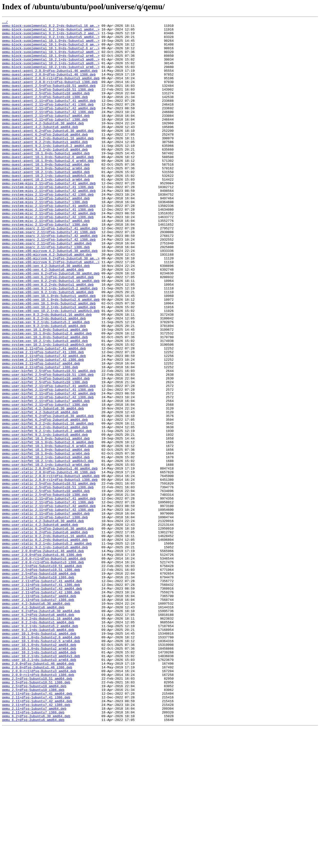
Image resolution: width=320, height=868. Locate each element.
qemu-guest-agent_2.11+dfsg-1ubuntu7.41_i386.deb (48, 122)
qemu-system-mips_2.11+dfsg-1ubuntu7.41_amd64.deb (49, 216)
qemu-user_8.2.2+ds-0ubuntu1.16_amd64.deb (41, 738)
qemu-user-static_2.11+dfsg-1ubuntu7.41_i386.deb (48, 599)
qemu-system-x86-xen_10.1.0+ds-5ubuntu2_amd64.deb (49, 360)
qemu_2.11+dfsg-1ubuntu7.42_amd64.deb (37, 837)
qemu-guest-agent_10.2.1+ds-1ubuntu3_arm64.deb (46, 212)
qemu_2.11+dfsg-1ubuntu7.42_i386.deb (36, 842)
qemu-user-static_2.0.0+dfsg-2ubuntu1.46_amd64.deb (50, 558)
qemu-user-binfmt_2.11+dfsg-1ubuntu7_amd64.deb (46, 477)
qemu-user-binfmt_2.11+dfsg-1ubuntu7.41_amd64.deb (49, 459)
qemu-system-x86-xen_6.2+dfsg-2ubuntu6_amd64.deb (48, 329)
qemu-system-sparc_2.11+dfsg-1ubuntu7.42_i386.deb (49, 284)
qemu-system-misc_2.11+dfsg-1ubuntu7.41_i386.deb (48, 248)
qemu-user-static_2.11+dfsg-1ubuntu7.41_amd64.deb (49, 594)
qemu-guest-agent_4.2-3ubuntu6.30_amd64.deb (43, 144)
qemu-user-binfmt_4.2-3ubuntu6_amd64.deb (40, 491)
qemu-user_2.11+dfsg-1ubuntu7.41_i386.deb (41, 698)
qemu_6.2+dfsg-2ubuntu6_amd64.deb (33, 860)
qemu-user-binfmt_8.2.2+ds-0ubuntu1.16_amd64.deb (48, 504)
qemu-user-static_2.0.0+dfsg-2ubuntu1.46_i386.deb (49, 563)
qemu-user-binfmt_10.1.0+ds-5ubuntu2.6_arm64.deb (48, 531)
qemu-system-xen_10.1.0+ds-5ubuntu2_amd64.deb (45, 401)
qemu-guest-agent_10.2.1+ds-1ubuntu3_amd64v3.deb (48, 207)
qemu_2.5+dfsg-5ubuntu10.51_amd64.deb (37, 810)
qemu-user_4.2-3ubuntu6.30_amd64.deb (36, 720)
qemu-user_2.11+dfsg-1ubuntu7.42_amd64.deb (42, 702)
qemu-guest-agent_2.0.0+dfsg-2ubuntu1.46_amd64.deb (50, 81)
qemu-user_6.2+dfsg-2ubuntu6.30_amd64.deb (41, 729)
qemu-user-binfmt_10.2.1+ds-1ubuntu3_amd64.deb (46, 545)
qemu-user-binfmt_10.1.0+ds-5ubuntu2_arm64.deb (46, 540)
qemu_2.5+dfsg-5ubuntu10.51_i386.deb (36, 815)
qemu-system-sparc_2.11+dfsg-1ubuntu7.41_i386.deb (49, 275)
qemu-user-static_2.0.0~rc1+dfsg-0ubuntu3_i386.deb (50, 572)
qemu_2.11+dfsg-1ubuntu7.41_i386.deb (36, 833)
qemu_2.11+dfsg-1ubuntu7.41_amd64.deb (37, 828)
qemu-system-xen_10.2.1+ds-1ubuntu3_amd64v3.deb (47, 410)
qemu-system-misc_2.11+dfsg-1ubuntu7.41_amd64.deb (49, 243)
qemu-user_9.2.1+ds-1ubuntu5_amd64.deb (38, 752)
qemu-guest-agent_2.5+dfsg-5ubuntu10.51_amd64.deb (49, 99)
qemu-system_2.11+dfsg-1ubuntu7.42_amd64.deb (44, 423)
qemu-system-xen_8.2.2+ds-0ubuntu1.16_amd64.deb (47, 374)
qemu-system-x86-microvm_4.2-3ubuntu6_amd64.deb (47, 302)
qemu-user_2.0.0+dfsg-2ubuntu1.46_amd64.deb (43, 657)
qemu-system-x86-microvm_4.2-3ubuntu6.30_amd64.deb (50, 297)
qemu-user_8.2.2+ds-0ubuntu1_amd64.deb (38, 743)
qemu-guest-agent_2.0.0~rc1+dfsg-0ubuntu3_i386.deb (50, 95)
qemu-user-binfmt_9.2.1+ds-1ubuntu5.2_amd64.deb (47, 513)
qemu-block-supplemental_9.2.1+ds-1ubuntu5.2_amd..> (51, 36)
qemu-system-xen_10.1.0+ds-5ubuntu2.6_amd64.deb (47, 396)
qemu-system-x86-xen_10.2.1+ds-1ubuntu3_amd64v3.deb (51, 369)
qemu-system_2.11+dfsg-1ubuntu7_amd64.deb (41, 432)
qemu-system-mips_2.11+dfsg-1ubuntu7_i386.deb (45, 239)
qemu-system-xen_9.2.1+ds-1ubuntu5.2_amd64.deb (46, 383)
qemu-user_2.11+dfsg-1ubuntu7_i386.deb (38, 716)
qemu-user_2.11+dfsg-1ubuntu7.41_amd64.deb (42, 693)
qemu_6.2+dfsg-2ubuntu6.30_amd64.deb (36, 855)
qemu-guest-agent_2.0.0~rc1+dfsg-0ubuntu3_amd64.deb (51, 90)
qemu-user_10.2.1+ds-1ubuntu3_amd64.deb (39, 779)
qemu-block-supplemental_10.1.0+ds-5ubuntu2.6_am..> (51, 50)
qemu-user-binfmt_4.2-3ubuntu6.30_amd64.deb (43, 486)
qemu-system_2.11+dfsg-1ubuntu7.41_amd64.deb (44, 414)
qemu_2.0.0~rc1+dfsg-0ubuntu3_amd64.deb (39, 801)
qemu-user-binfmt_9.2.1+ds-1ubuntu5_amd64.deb (45, 518)
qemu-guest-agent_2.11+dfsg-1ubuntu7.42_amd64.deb (49, 126)
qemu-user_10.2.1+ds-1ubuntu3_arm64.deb (39, 788)
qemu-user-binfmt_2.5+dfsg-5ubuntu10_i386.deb (45, 455)
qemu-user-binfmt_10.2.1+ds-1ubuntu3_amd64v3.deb (48, 549)
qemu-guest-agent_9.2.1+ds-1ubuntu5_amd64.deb (45, 176)
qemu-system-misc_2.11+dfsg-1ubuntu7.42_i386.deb (48, 257)
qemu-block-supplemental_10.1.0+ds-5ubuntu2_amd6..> (51, 59)
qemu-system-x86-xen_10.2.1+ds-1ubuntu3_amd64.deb (49, 365)
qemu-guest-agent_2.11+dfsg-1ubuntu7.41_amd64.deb (49, 117)
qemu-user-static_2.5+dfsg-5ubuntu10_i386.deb (45, 590)
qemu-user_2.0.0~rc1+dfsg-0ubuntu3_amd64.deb (44, 666)
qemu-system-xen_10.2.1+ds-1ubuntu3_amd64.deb (45, 405)
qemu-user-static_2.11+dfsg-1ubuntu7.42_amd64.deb (49, 603)
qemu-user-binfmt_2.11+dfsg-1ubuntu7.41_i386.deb (48, 464)
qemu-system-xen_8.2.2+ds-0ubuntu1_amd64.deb (44, 378)
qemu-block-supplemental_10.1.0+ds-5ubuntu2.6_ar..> (51, 54)
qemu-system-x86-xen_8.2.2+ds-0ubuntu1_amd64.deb (48, 338)
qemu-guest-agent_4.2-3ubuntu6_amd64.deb (40, 149)
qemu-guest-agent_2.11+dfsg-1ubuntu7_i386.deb (45, 140)
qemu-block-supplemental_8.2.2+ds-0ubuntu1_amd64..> (51, 32)
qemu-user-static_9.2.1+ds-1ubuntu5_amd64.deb (45, 653)
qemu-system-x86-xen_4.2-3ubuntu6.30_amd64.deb (46, 315)
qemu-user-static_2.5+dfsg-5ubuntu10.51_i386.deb (48, 581)
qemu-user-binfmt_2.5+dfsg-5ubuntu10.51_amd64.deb (49, 441)
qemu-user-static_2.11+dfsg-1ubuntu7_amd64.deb (46, 612)
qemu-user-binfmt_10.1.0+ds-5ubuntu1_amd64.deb (46, 522)
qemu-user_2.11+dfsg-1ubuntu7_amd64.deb (39, 711)
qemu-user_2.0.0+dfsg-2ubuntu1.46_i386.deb (42, 662)
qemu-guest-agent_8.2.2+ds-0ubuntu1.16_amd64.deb (48, 162)
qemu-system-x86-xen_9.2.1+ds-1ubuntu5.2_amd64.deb (50, 342)
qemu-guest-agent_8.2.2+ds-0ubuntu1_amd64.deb (45, 167)
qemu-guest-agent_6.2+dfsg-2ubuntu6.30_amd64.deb (48, 153)
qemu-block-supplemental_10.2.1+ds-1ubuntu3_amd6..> (51, 68)
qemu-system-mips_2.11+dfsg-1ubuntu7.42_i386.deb (48, 230)
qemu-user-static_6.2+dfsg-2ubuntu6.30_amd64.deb (48, 630)
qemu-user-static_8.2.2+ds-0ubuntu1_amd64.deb (45, 644)
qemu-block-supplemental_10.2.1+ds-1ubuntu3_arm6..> (51, 77)
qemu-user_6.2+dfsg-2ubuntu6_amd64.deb (38, 734)
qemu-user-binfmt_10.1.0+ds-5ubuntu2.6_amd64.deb (48, 527)
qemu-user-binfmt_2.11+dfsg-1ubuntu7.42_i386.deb (48, 473)
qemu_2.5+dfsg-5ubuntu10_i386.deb (33, 824)
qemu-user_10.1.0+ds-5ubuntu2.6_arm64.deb (41, 765)
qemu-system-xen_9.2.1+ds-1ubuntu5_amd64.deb (44, 387)
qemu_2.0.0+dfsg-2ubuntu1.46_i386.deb (37, 797)
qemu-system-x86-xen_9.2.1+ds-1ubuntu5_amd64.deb (48, 347)
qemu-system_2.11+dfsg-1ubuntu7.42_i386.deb (43, 428)
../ (5, 23)
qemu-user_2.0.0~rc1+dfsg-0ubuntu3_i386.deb (43, 671)
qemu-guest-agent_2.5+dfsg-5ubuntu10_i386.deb (45, 113)
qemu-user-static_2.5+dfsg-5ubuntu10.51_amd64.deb (49, 576)
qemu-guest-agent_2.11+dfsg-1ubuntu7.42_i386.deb (48, 131)
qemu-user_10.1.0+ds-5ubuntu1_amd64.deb (39, 756)
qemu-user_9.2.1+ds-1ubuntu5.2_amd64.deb (40, 747)
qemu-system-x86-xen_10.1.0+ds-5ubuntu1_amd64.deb (49, 351)
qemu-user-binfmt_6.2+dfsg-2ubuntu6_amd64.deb (45, 500)
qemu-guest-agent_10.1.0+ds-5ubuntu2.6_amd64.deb (48, 185)
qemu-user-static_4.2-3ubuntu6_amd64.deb (40, 626)
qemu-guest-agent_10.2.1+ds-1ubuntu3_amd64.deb (46, 203)
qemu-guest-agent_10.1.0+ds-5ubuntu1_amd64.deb (46, 180)
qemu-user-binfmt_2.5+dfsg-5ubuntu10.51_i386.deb (48, 446)
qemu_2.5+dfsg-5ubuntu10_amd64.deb (34, 819)
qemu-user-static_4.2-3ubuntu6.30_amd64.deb (43, 621)
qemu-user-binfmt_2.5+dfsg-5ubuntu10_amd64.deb (46, 450)
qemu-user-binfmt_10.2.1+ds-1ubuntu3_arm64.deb (46, 554)
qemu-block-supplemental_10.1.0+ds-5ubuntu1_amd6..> (51, 45)
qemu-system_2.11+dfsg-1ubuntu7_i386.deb (40, 437)
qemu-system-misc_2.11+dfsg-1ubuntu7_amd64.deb (46, 261)
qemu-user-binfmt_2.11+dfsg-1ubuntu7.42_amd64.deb (49, 468)
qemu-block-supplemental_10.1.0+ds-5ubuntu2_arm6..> (51, 63)
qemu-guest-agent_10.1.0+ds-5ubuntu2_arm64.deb (46, 198)
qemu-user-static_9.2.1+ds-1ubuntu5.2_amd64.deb (47, 648)
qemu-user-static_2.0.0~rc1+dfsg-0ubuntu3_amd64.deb (51, 567)
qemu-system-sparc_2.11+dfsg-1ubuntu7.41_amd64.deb (50, 270)
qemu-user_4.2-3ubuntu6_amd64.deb (33, 725)
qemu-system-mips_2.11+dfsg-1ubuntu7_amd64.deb (46, 234)
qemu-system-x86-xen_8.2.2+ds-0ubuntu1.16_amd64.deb (51, 333)
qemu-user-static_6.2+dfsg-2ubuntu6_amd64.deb (45, 635)
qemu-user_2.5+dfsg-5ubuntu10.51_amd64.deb (42, 675)
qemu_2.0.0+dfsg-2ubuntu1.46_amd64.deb (38, 792)
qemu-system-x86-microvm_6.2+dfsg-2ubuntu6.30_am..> (51, 306)
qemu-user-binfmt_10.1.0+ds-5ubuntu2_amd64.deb (46, 536)
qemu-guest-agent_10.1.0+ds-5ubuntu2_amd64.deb (46, 194)
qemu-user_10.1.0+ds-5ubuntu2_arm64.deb (39, 774)
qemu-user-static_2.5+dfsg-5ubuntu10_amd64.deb (46, 585)
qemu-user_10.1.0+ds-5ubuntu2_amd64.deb (39, 770)
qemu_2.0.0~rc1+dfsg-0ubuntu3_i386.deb (38, 806)
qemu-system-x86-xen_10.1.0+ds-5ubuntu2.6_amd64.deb (51, 356)
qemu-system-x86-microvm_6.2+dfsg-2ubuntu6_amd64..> (51, 311)
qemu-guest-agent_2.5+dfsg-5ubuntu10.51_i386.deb (48, 104)
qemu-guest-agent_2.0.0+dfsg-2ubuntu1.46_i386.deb (49, 86)
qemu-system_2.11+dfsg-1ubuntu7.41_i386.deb (43, 419)
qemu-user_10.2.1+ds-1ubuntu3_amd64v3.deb (41, 783)
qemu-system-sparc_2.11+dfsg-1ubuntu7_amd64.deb (47, 288)
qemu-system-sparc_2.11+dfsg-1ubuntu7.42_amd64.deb (50, 279)
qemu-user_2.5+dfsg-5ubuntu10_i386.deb (38, 689)
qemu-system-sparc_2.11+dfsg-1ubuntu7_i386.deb (46, 293)
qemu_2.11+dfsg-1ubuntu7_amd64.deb (34, 846)
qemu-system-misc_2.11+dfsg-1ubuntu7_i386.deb (45, 266)
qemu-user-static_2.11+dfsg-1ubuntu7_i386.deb (45, 617)
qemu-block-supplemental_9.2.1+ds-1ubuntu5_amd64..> (51, 41)
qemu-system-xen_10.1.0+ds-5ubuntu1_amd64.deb (45, 392)
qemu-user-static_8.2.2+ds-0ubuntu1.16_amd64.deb (48, 639)
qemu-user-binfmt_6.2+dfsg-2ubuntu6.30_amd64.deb (48, 495)
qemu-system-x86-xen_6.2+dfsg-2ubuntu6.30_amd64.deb (51, 324)
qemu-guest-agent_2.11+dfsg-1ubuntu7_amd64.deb (46, 135)
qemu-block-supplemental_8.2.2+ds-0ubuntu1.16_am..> (51, 27)
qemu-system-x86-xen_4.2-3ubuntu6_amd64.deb (43, 320)
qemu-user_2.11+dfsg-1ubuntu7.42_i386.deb (41, 707)
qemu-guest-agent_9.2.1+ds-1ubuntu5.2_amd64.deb (47, 171)
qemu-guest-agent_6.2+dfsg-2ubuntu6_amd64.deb (45, 158)
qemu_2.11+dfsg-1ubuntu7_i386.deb (33, 851)
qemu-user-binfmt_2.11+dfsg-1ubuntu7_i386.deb (45, 482)
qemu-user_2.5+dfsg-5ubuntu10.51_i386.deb (41, 680)
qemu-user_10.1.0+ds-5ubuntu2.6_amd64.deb (41, 761)
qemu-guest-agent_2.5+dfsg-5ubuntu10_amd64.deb (46, 108)
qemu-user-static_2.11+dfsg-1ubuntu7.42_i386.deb (48, 608)
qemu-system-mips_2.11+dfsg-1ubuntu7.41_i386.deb (48, 221)
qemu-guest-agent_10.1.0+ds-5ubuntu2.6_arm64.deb (48, 189)
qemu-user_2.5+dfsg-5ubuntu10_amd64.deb (39, 684)
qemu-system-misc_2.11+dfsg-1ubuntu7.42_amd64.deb (49, 252)
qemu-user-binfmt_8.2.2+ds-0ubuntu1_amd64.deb (45, 509)
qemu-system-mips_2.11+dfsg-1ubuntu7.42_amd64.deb (49, 225)
